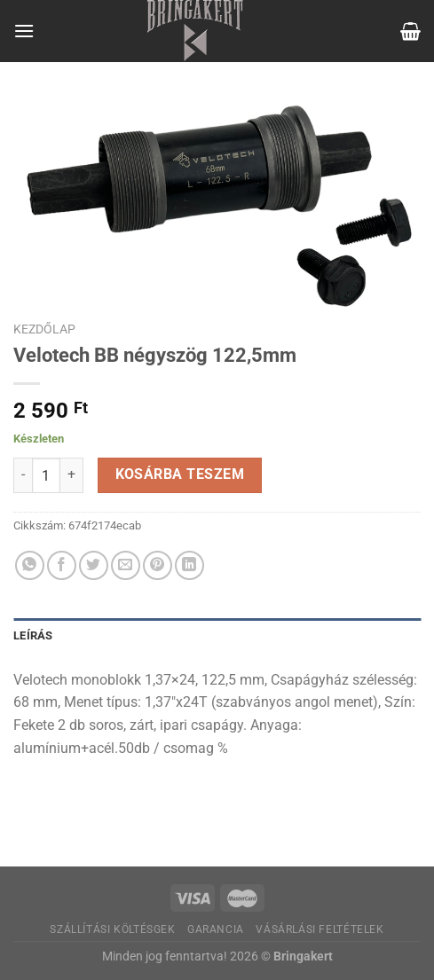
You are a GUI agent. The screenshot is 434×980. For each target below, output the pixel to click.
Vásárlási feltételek (320, 929)
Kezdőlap (44, 329)
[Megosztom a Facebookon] (62, 565)
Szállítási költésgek (112, 929)
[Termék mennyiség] (46, 475)
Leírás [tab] (33, 635)
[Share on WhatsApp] (30, 565)
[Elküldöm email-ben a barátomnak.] (126, 565)
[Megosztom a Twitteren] (94, 565)
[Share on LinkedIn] (189, 565)
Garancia (216, 929)
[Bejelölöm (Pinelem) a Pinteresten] (158, 565)
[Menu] (24, 31)
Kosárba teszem (180, 474)
